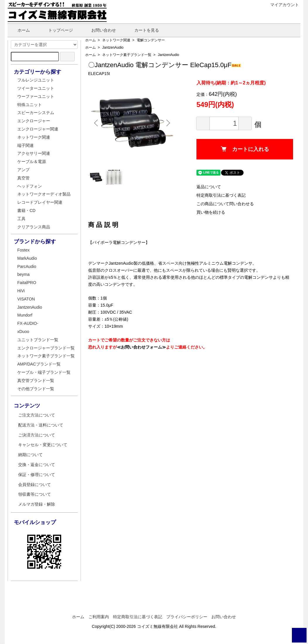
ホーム (19, 30)
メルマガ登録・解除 (37, 504)
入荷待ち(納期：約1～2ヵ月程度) (231, 83)
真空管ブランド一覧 (36, 380)
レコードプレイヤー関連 (40, 202)
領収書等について (35, 494)
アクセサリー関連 (34, 153)
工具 (21, 219)
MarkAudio (27, 258)
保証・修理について (37, 475)
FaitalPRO (27, 283)
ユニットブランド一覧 (38, 340)
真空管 (23, 178)
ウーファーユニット (36, 96)
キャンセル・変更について (43, 445)
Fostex (23, 250)
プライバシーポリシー (187, 617)
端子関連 (25, 145)
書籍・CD (26, 210)
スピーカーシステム (36, 113)
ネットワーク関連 (116, 40)
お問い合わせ (99, 30)
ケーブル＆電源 (32, 162)
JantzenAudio (113, 47)
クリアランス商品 (34, 227)
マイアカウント (282, 5)
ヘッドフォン (30, 186)
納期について (30, 455)
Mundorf (25, 315)
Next (167, 123)
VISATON (26, 299)
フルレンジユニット (36, 80)
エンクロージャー (34, 121)
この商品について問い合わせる (225, 204)
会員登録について (35, 485)
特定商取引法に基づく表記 (221, 195)
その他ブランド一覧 (36, 389)
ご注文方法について (37, 415)
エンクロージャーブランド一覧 (46, 348)
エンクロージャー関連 (38, 129)
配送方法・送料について (41, 425)
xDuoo (23, 332)
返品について (209, 187)
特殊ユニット (30, 105)
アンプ (23, 170)
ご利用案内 (99, 617)
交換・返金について (37, 465)
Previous (97, 123)
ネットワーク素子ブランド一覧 (127, 55)
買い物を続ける (211, 212)
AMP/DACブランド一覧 (39, 364)
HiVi (21, 291)
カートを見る (142, 30)
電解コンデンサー (151, 40)
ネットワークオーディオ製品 (44, 194)
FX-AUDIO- (28, 323)
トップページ (56, 30)
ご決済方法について (37, 435)
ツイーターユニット (36, 88)
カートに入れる (245, 149)
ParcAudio (27, 266)
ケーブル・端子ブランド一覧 (44, 372)
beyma (23, 274)
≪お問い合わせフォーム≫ (141, 347)
